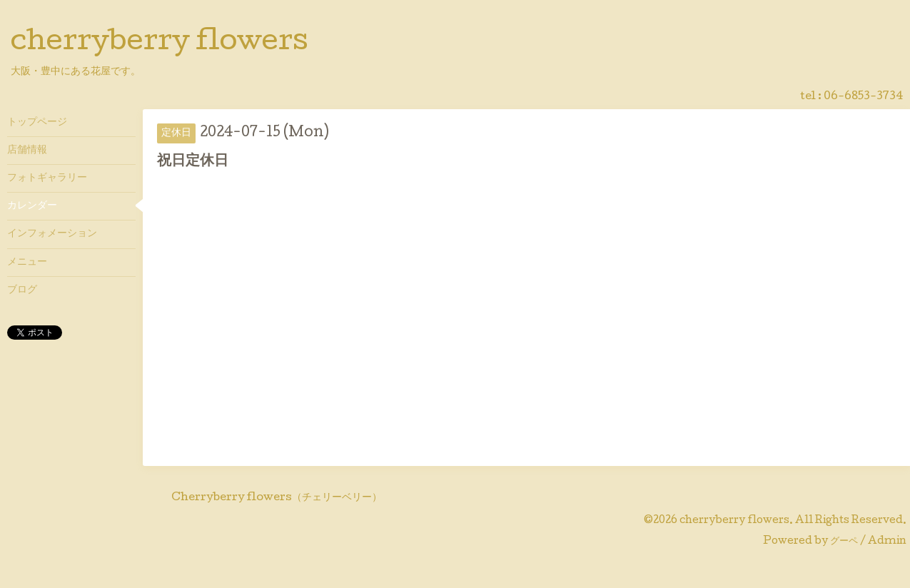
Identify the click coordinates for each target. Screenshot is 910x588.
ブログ (22, 290)
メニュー (27, 263)
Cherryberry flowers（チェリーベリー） (277, 498)
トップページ (37, 123)
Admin (887, 542)
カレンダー (32, 206)
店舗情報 (27, 151)
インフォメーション (52, 234)
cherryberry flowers (160, 44)
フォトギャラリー (47, 178)
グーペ (844, 542)
